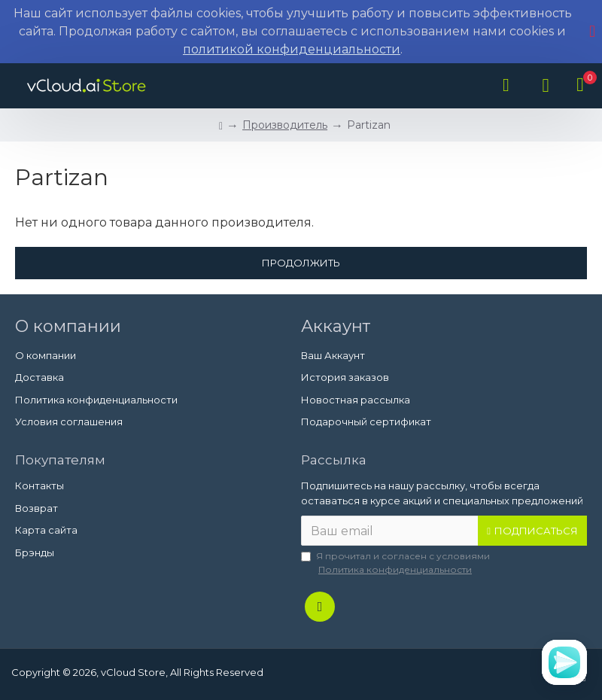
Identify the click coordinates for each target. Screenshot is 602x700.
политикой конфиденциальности (292, 49)
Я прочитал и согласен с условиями (395, 563)
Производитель (285, 125)
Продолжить (301, 263)
